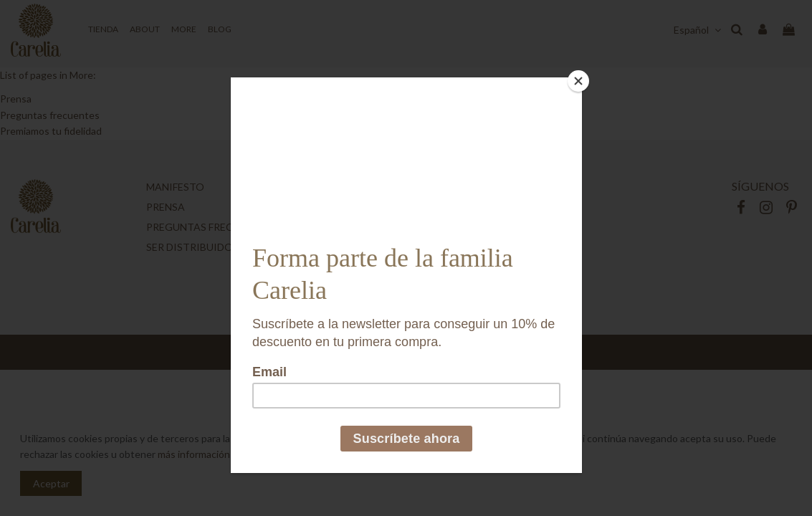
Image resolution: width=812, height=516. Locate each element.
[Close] (578, 81)
